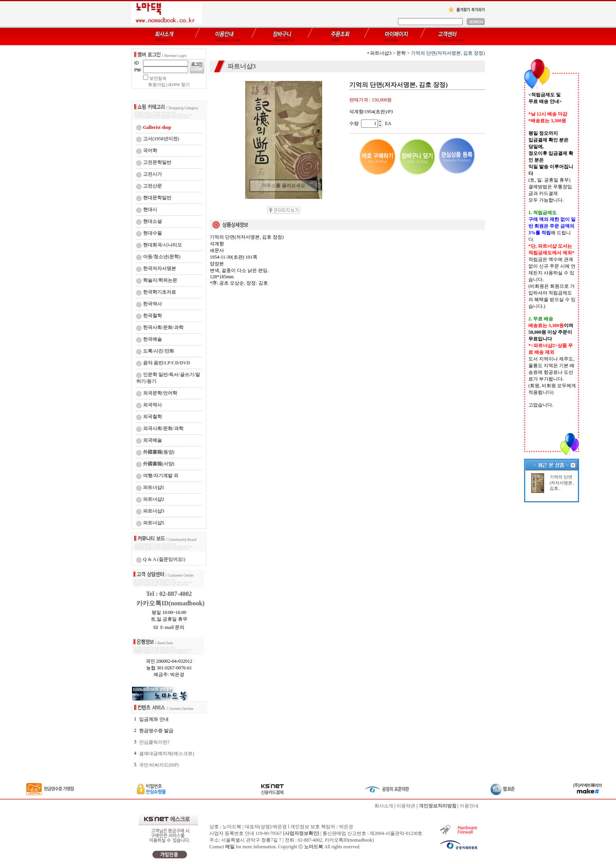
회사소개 (384, 806)
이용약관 (406, 806)
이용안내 (469, 806)
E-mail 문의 (169, 627)
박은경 (346, 827)
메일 (230, 847)
